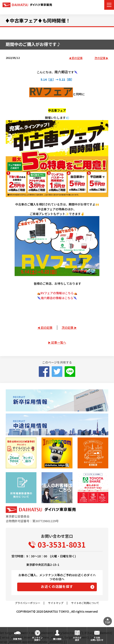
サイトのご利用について (85, 603)
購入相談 (57, 639)
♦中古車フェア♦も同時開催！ (38, 20)
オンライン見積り (37, 639)
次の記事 (100, 58)
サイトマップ (56, 603)
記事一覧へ (59, 342)
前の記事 (77, 58)
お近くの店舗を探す (57, 586)
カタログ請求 (77, 639)
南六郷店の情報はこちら (57, 298)
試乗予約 (17, 639)
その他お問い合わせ (97, 639)
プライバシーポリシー (28, 603)
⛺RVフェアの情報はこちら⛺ (57, 293)
